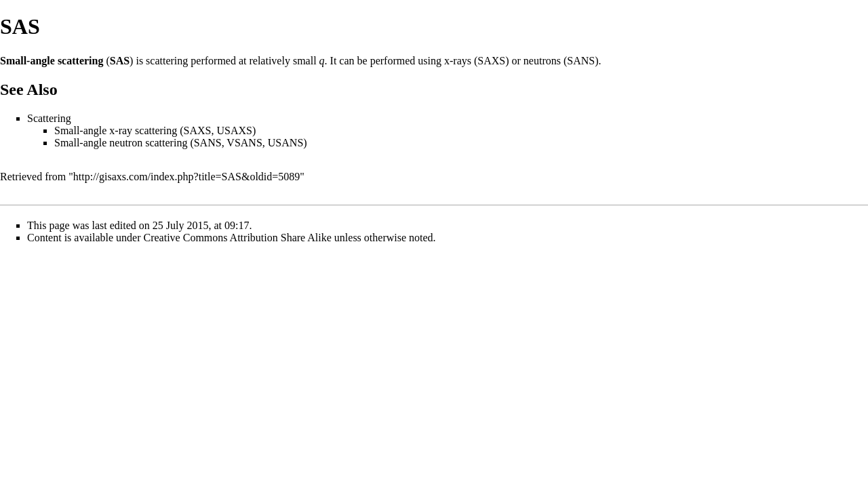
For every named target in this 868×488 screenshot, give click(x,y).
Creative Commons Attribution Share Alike (238, 238)
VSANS (244, 143)
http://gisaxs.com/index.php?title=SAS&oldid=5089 (186, 177)
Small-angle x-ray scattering (116, 130)
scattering (167, 61)
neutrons (542, 61)
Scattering (49, 118)
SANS (581, 61)
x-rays (458, 61)
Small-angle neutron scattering (121, 143)
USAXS (235, 130)
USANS (285, 143)
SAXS (491, 61)
